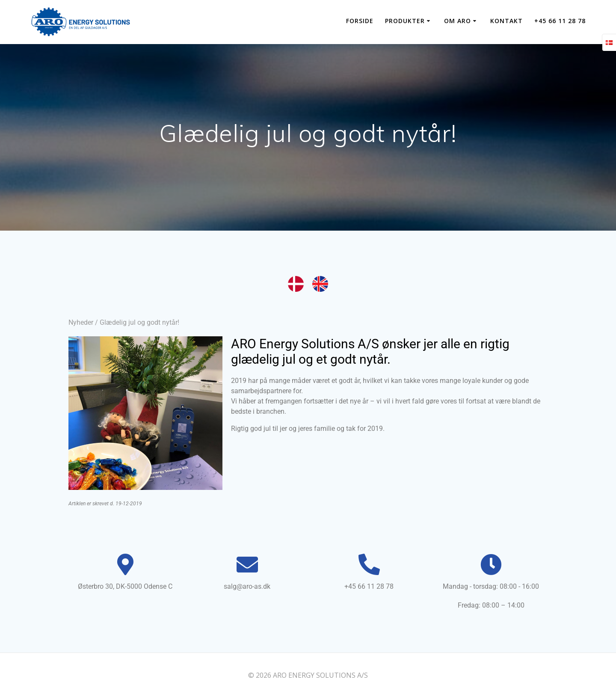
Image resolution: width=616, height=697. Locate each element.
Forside (360, 21)
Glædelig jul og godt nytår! (139, 322)
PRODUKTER (405, 21)
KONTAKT (506, 21)
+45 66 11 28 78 (560, 21)
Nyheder (81, 322)
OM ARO (458, 21)
